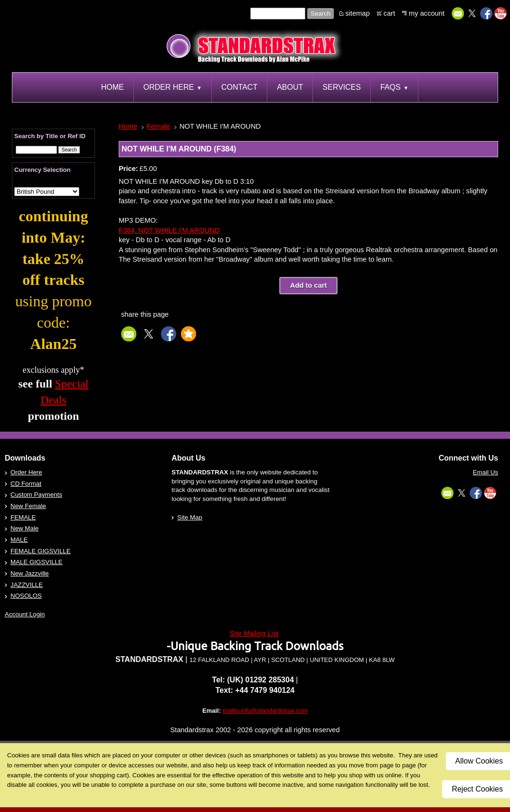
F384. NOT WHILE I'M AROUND (169, 230)
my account (427, 13)
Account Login (25, 614)
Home (128, 126)
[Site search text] (278, 14)
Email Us (486, 472)
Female (158, 126)
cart (389, 13)
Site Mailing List (254, 633)
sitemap (357, 13)
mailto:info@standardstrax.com (265, 711)
